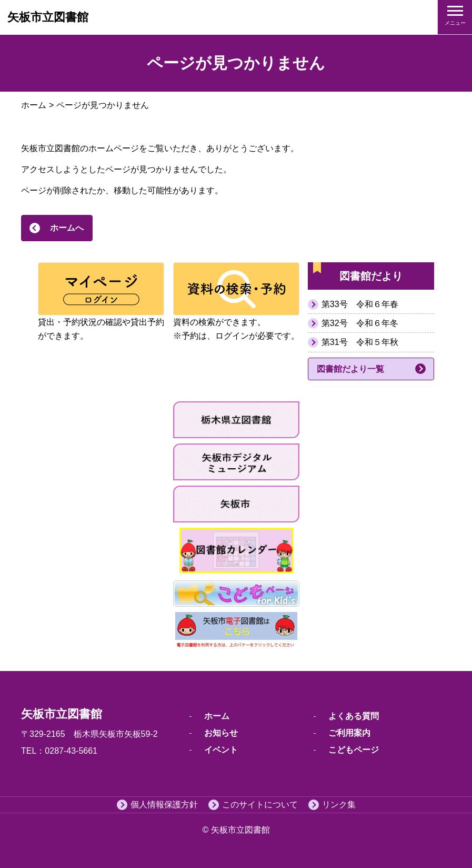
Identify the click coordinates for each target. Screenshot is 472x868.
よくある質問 (354, 716)
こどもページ (354, 750)
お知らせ (221, 733)
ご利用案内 (349, 733)
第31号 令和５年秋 (360, 342)
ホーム (34, 105)
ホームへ (67, 228)
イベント (221, 750)
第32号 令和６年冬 (360, 323)
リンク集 (339, 805)
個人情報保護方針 (164, 805)
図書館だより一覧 (350, 369)
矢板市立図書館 (48, 17)
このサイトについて (260, 805)
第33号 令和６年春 (360, 304)
